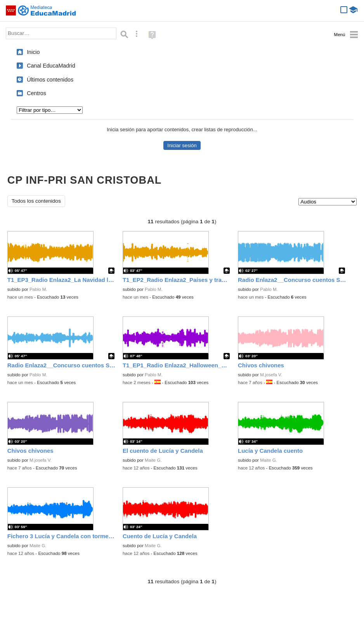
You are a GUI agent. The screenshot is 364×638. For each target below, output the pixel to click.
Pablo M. (38, 289)
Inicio (33, 52)
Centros (36, 93)
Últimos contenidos (50, 80)
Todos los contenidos (36, 201)
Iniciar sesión (182, 145)
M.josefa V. (271, 375)
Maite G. (153, 460)
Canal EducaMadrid (51, 66)
